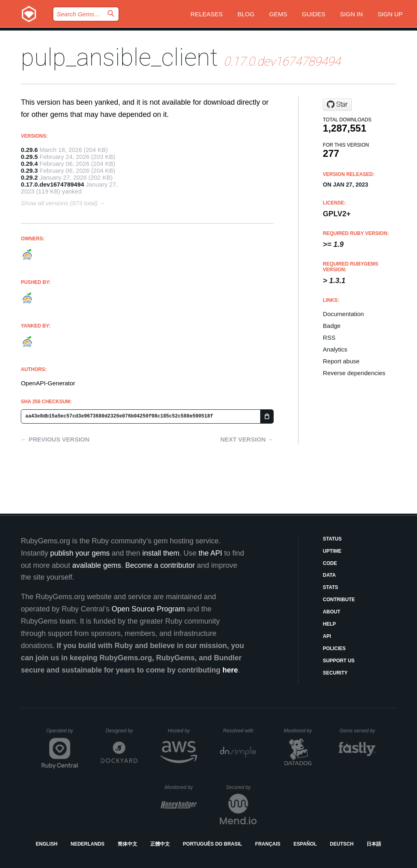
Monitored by (300, 731)
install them (161, 553)
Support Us (339, 661)
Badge (332, 326)
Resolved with (240, 731)
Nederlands (87, 844)
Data (329, 575)
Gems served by (358, 731)
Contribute (339, 600)
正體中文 (160, 844)
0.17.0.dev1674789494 (52, 184)
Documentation (343, 314)
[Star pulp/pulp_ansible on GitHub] (337, 105)
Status (332, 539)
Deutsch (342, 844)
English (47, 844)
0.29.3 (29, 170)
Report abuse (341, 361)
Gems (278, 14)
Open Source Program (148, 609)
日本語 (374, 844)
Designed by (121, 731)
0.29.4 (29, 164)
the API (210, 553)
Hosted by (182, 731)
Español (305, 844)
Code (330, 563)
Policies (334, 648)
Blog (246, 14)
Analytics (335, 349)
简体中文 (127, 844)
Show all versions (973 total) (59, 203)
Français (268, 844)
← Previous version (55, 439)
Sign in (351, 14)
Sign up (390, 14)
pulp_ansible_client (119, 57)
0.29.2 (29, 177)
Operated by (62, 734)
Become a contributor (160, 565)
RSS (329, 337)
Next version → (247, 439)
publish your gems (80, 553)
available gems (97, 565)
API (327, 636)
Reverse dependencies (354, 373)
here (230, 670)
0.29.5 (29, 157)
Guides (314, 14)
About (332, 612)
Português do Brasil (212, 844)
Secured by (241, 787)
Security (335, 673)
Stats (331, 587)
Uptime (332, 551)
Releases (207, 14)
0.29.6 (29, 150)
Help (329, 624)
